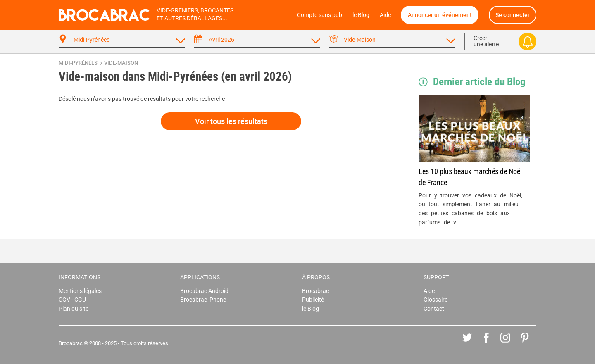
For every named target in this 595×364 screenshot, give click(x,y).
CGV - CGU (72, 300)
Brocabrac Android (204, 291)
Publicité (313, 300)
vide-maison (121, 63)
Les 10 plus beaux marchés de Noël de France (470, 177)
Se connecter (513, 15)
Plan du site (74, 309)
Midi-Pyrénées (78, 63)
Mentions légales (80, 291)
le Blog (361, 15)
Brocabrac (315, 291)
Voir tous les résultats (231, 121)
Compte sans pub (320, 15)
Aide (385, 15)
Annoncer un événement (440, 15)
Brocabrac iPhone (203, 300)
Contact (434, 309)
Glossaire (436, 300)
